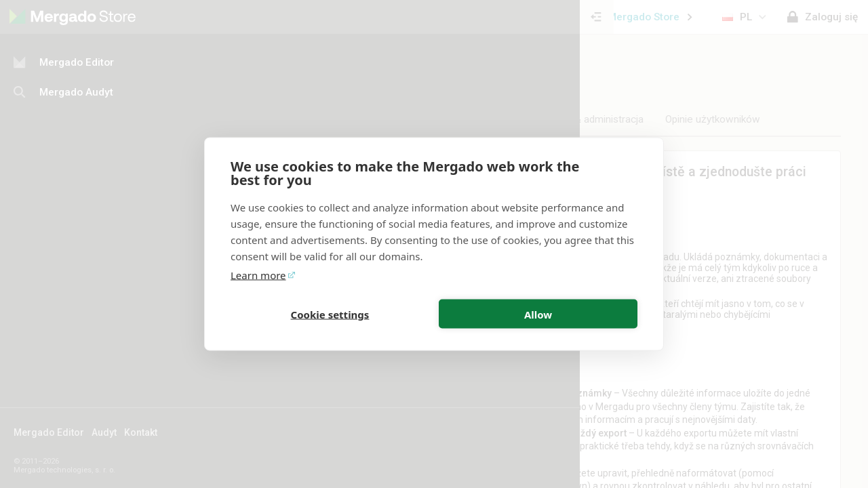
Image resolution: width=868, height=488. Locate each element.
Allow (538, 314)
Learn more (258, 275)
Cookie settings (330, 314)
